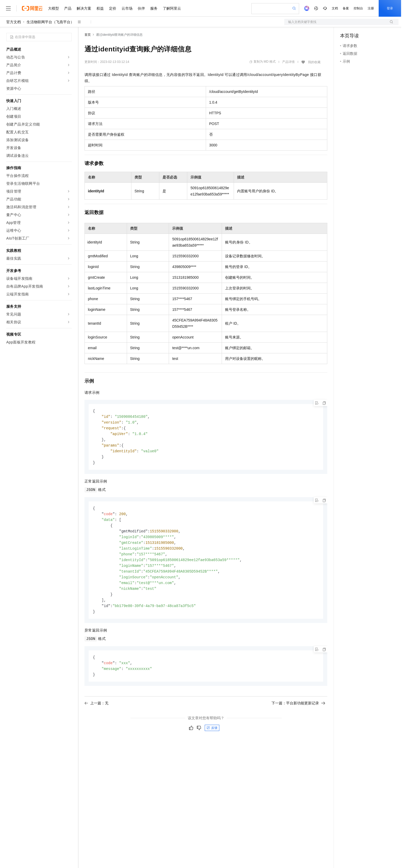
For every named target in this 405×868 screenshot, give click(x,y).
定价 (113, 8)
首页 (88, 35)
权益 (100, 8)
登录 (390, 8)
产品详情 (288, 62)
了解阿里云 (172, 8)
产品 (68, 8)
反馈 (212, 736)
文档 (335, 8)
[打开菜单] (8, 8)
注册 (371, 8)
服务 (154, 8)
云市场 (127, 8)
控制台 (358, 8)
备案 (346, 8)
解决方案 (84, 8)
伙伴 (141, 8)
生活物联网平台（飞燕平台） (50, 22)
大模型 (53, 8)
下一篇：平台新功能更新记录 (298, 712)
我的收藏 (314, 62)
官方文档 (14, 22)
